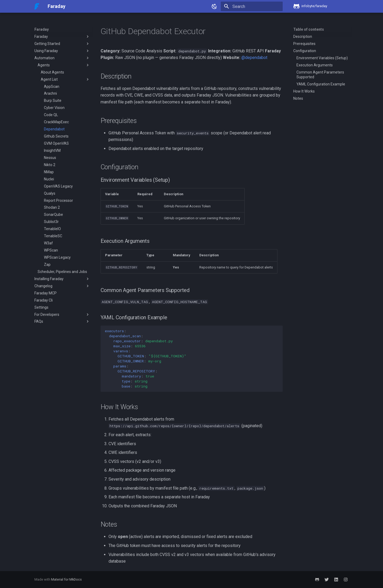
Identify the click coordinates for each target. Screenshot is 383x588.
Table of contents (309, 29)
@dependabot (254, 58)
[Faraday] (37, 6)
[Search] (252, 6)
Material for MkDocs (66, 579)
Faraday (42, 29)
